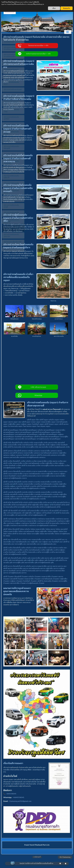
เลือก (54, 8)
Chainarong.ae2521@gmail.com (21, 799)
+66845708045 (19, 796)
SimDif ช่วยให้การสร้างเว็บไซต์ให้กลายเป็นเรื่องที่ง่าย (36, 861)
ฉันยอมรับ (67, 8)
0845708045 (12, 792)
